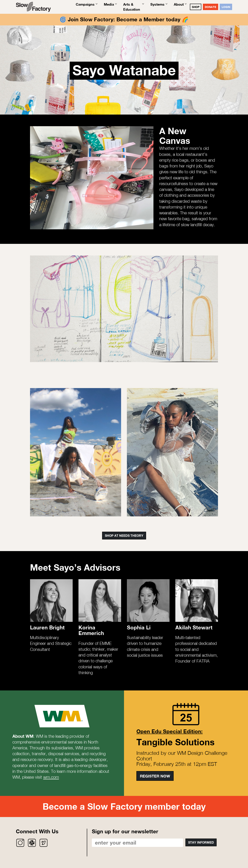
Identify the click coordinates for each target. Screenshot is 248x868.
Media (109, 4)
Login (226, 7)
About (179, 4)
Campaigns (85, 4)
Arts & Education (132, 7)
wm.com (51, 777)
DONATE (211, 7)
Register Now (155, 776)
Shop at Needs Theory (124, 535)
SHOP (196, 7)
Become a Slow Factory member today (124, 806)
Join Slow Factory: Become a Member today (124, 19)
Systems (157, 4)
